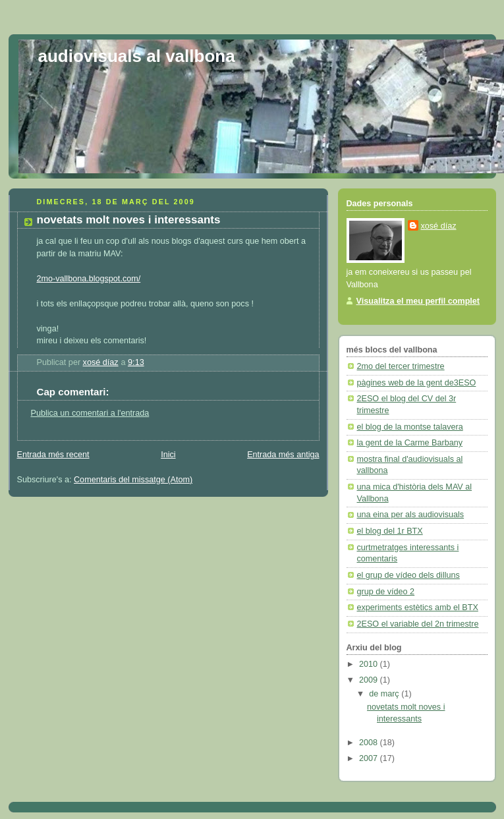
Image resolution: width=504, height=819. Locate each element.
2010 (370, 664)
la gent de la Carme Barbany (410, 443)
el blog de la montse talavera (410, 427)
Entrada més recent (53, 455)
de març (385, 694)
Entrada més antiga (283, 455)
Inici (168, 455)
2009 (370, 680)
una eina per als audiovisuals (411, 515)
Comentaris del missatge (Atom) (133, 480)
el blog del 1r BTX (390, 531)
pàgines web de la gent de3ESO (417, 383)
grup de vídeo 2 (386, 592)
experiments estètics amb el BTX (418, 607)
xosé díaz (439, 226)
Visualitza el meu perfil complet (418, 301)
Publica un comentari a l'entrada (90, 413)
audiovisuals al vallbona (137, 56)
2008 (370, 743)
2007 (370, 758)
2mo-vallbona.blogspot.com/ (89, 279)
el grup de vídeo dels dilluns (408, 575)
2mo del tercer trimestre (401, 366)
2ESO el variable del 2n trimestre (418, 624)
